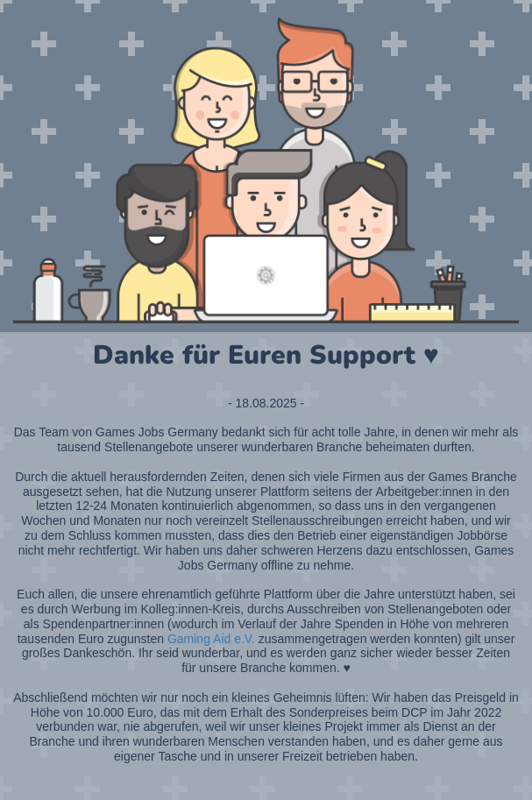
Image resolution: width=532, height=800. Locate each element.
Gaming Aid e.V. (211, 639)
